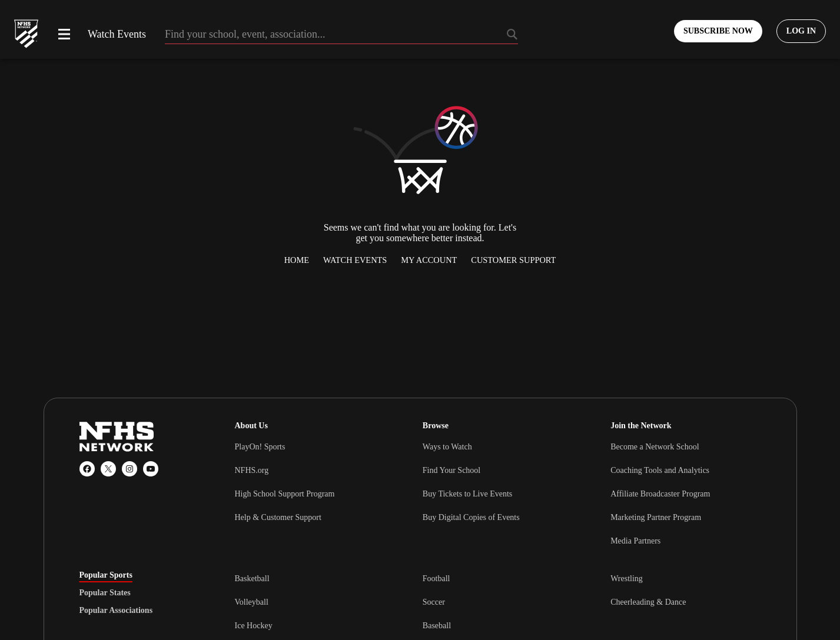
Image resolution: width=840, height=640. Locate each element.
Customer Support (513, 260)
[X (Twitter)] (108, 469)
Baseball (437, 626)
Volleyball (252, 602)
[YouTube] (151, 469)
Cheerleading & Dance (648, 602)
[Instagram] (130, 469)
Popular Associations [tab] (116, 611)
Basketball (252, 579)
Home (297, 260)
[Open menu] (64, 34)
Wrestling (627, 579)
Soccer (434, 602)
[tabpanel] (498, 602)
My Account (429, 260)
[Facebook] (87, 469)
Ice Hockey (254, 626)
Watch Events (117, 34)
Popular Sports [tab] (106, 575)
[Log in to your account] (801, 31)
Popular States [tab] (105, 593)
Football (436, 579)
